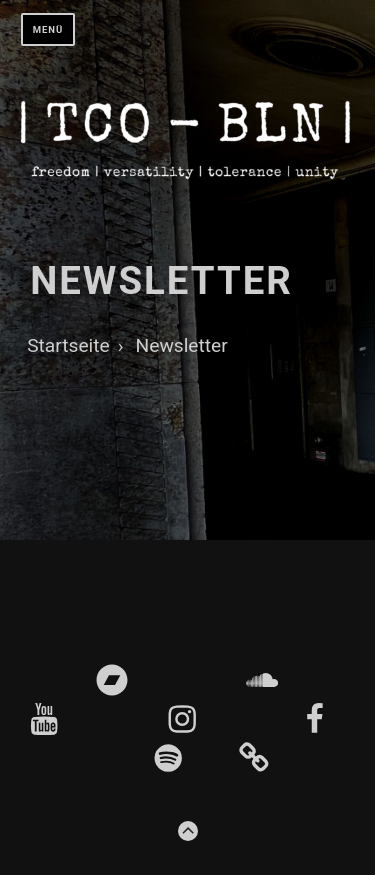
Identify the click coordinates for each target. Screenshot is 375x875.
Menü (48, 29)
